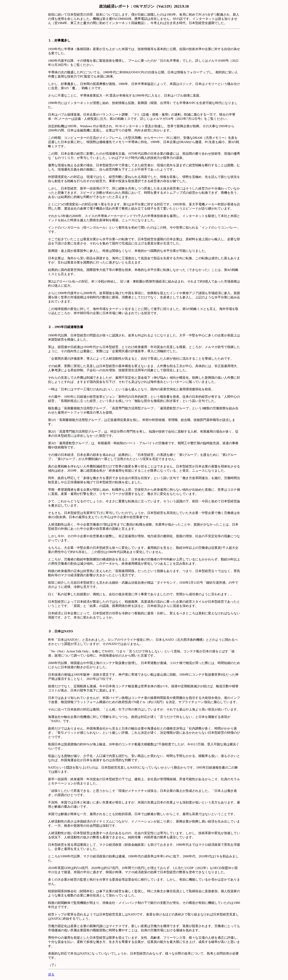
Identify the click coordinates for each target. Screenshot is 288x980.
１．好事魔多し (59, 40)
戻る (51, 974)
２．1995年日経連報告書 (66, 327)
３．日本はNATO (60, 631)
